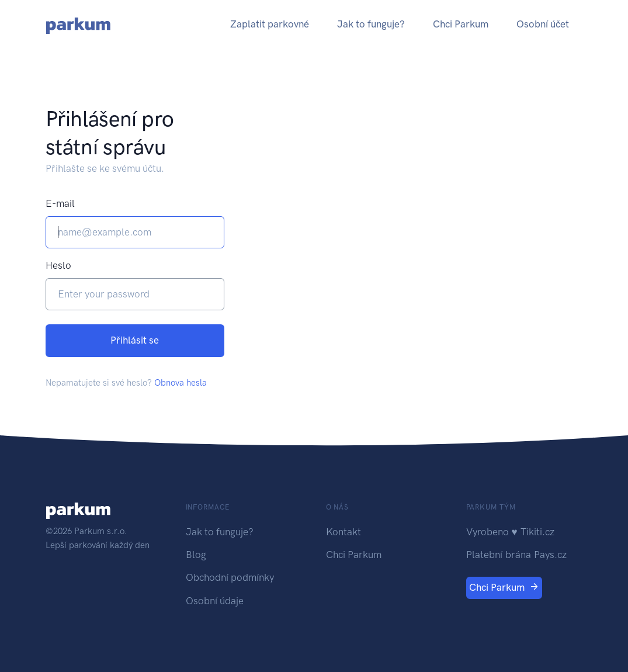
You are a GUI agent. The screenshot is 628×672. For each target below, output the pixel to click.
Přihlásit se (135, 340)
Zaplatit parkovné (270, 24)
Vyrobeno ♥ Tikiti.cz (510, 532)
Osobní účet (543, 24)
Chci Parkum (461, 24)
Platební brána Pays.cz (516, 555)
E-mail (60, 203)
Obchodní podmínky (230, 577)
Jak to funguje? (371, 24)
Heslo (58, 265)
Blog (196, 555)
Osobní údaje (215, 601)
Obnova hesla (181, 383)
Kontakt (344, 532)
